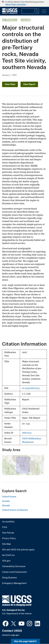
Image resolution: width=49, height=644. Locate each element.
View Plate (10, 84)
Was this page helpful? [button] (25, 641)
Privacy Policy (9, 538)
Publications (10, 20)
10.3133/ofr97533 (31, 388)
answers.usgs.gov (11, 635)
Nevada (6, 505)
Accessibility (8, 522)
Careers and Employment (14, 572)
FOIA (5, 527)
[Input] (30, 11)
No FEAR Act (8, 555)
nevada (6, 501)
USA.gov (6, 561)
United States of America (15, 510)
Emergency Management (14, 583)
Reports (26, 20)
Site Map (6, 544)
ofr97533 (27, 433)
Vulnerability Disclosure (14, 566)
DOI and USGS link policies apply (18, 550)
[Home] (10, 13)
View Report (29, 84)
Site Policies (8, 533)
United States (9, 497)
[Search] (36, 11)
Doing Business (9, 578)
